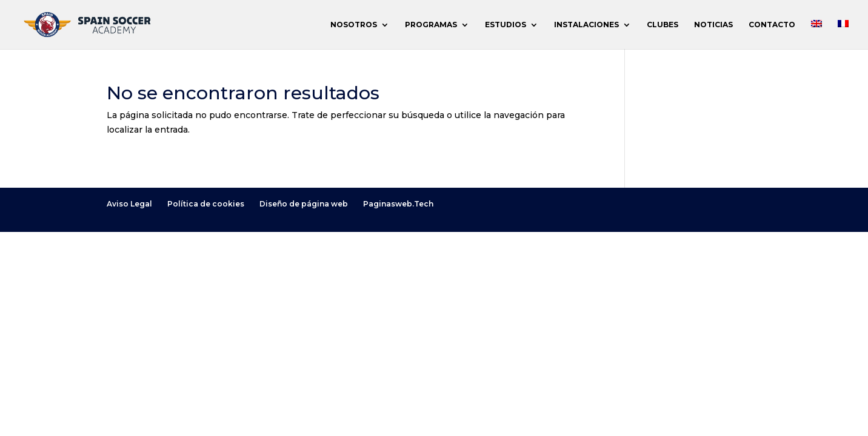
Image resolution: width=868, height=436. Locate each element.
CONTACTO (772, 25)
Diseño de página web (304, 204)
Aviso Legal (129, 204)
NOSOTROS (354, 25)
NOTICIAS (713, 25)
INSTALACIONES (586, 25)
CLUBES (663, 25)
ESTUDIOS (506, 25)
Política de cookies (206, 204)
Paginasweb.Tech (398, 204)
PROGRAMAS (431, 25)
